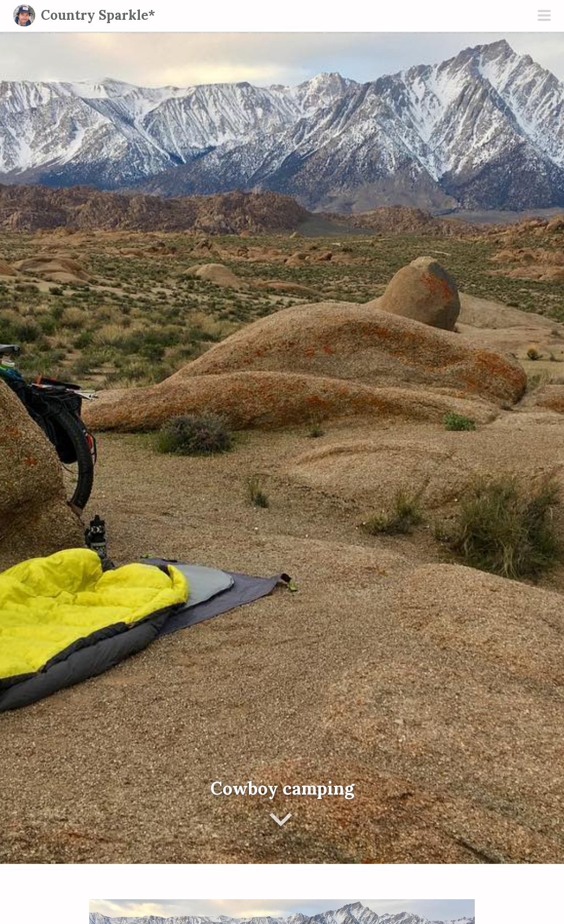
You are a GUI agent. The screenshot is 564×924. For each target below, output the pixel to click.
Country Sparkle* (98, 15)
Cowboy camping (282, 788)
